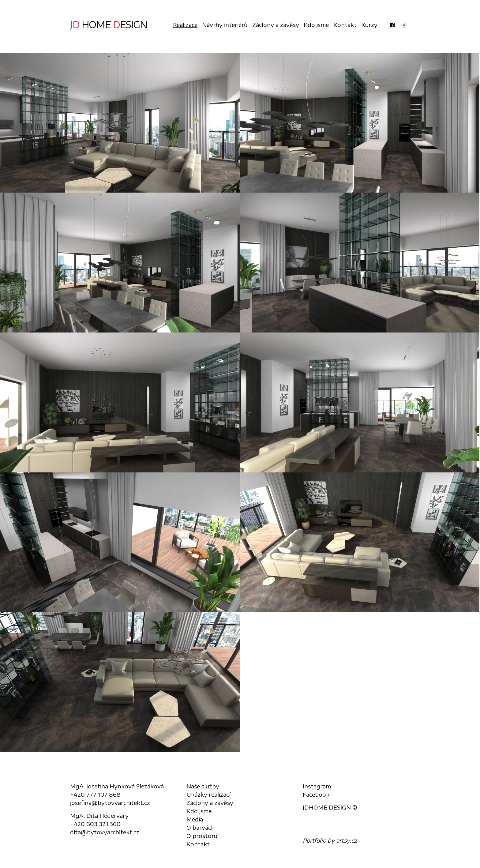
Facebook (316, 794)
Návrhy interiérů (225, 25)
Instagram (317, 786)
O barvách (201, 827)
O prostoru (202, 836)
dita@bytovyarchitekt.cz (105, 832)
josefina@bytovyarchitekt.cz (110, 803)
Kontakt (345, 25)
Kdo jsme (316, 25)
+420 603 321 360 (95, 824)
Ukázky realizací (208, 794)
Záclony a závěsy (276, 25)
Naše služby (203, 786)
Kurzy (369, 25)
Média (195, 819)
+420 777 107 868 (95, 794)
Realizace (185, 25)
